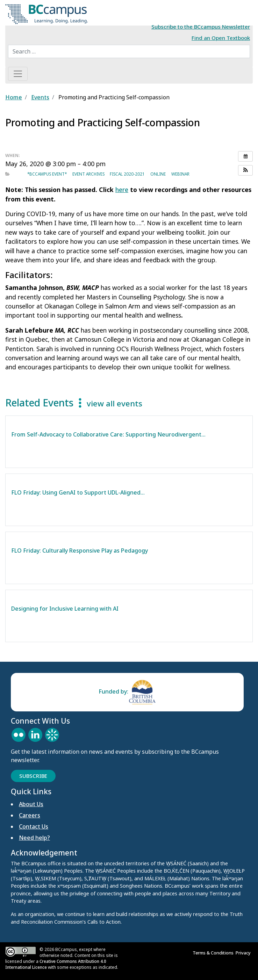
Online (158, 174)
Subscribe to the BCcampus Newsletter (201, 27)
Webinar (180, 174)
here (122, 190)
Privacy (244, 953)
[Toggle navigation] (18, 74)
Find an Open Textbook (221, 38)
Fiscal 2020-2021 (127, 174)
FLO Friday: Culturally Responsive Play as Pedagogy (80, 551)
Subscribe (33, 776)
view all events (114, 403)
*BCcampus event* (47, 174)
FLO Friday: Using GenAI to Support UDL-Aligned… (78, 492)
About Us (31, 804)
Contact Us (34, 826)
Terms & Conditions (214, 953)
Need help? (34, 838)
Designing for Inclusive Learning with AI (66, 609)
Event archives (88, 174)
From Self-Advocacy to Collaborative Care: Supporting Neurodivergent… (108, 434)
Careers (30, 815)
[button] (245, 170)
